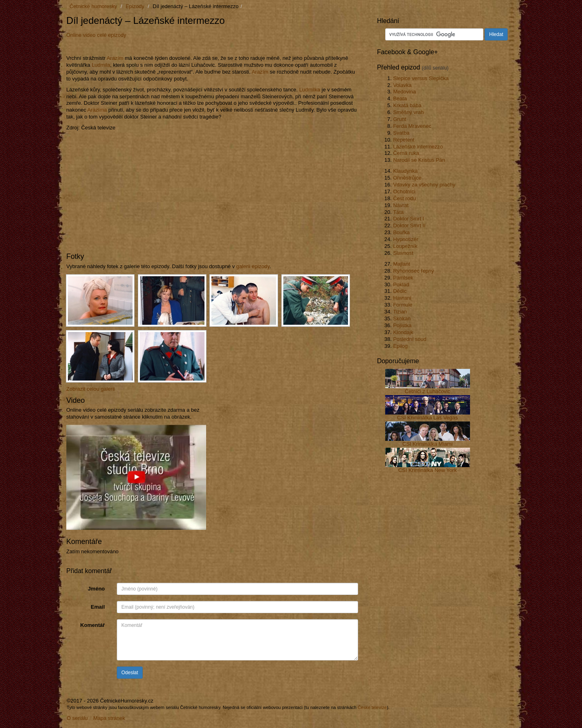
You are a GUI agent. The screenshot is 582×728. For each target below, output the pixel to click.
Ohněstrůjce (407, 178)
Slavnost (403, 253)
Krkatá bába (407, 105)
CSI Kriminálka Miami (428, 444)
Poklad (401, 285)
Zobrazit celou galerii (91, 389)
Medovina (405, 92)
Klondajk (403, 332)
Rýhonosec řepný (414, 271)
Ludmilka (310, 90)
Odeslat (130, 673)
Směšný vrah (409, 112)
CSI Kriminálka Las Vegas (428, 418)
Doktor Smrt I (409, 219)
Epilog (401, 346)
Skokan (402, 318)
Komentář (93, 625)
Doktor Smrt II (409, 225)
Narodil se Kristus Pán (419, 160)
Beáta (400, 98)
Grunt (400, 119)
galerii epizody (253, 266)
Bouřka (402, 232)
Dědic (400, 291)
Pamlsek (403, 278)
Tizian (400, 312)
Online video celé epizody (96, 35)
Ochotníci (404, 192)
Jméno (96, 589)
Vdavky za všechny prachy (424, 185)
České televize (372, 707)
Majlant (402, 264)
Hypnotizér (406, 239)
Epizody (135, 6)
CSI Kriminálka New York (427, 470)
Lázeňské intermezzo (418, 147)
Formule (403, 305)
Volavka (403, 85)
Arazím (115, 58)
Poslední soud (410, 339)
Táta (399, 212)
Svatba (401, 133)
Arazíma (97, 110)
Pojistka (403, 325)
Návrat (401, 205)
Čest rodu (405, 198)
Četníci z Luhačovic (427, 391)
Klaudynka (406, 171)
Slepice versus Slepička (421, 78)
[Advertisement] (161, 46)
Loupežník (405, 246)
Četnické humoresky (93, 6)
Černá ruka (406, 153)
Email (98, 607)
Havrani (402, 298)
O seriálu (77, 718)
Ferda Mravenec (412, 126)
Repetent (404, 140)
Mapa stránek (109, 718)
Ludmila (101, 65)
